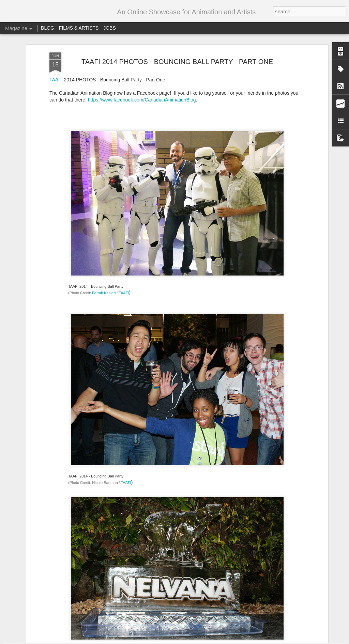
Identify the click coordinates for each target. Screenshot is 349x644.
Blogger (218, 640)
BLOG (48, 28)
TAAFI (124, 169)
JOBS (110, 28)
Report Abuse (238, 640)
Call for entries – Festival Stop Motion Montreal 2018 (170, 559)
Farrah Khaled (104, 169)
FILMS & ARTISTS (79, 28)
